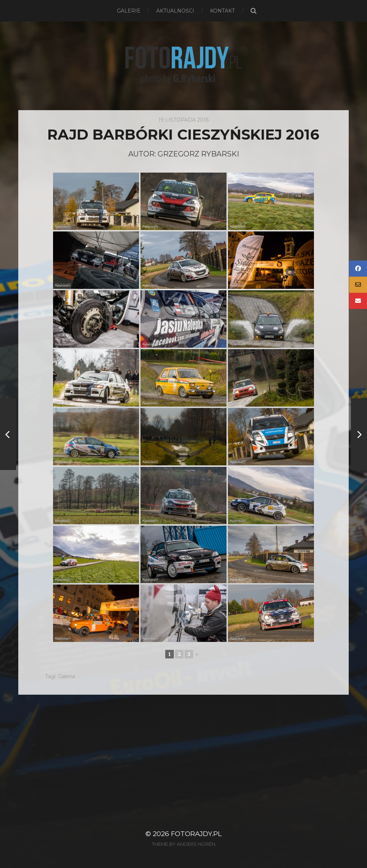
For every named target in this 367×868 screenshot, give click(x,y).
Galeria (66, 676)
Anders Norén (196, 844)
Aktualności (175, 11)
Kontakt (222, 11)
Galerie (129, 11)
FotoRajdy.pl (196, 834)
